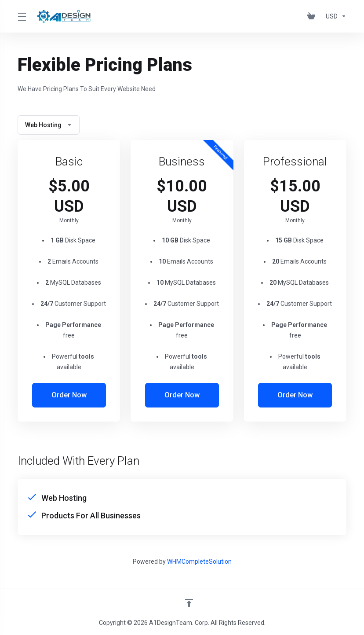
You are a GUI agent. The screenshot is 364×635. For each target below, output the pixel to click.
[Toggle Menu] (21, 16)
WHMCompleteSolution (199, 562)
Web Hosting (49, 125)
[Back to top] (189, 603)
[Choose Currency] (334, 16)
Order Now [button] (69, 395)
